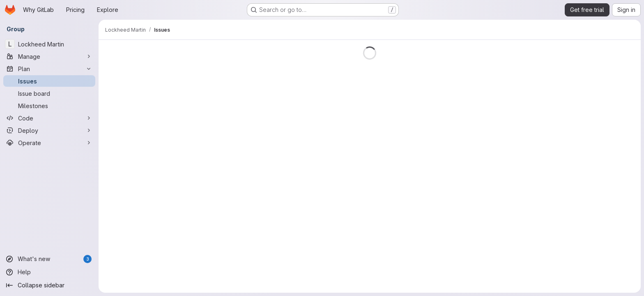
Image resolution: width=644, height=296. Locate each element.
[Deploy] (49, 130)
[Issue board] (49, 93)
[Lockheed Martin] (49, 44)
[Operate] (49, 143)
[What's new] (49, 259)
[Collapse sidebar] (49, 285)
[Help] (49, 272)
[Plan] (49, 69)
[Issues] (49, 81)
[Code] (49, 118)
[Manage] (49, 56)
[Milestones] (49, 106)
